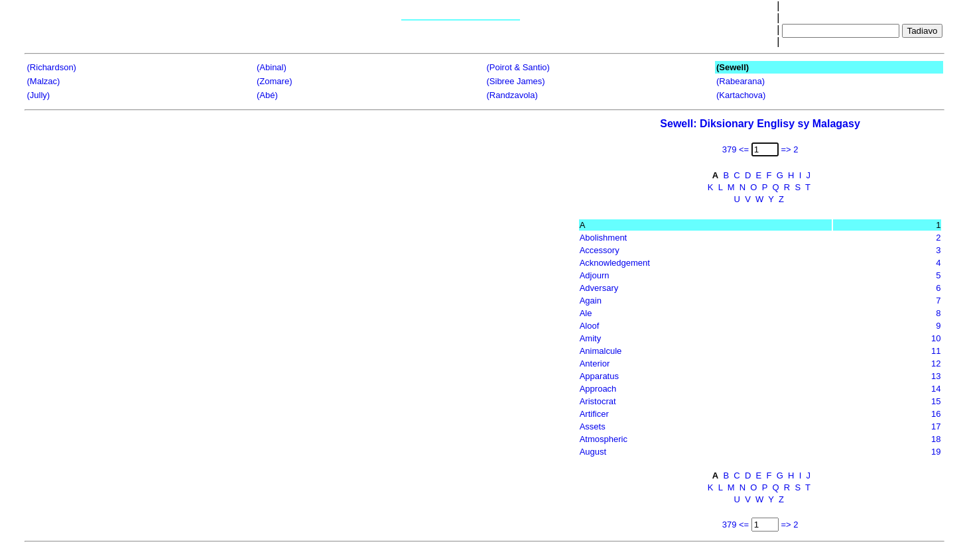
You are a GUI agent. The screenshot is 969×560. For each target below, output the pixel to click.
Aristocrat (598, 401)
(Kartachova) (741, 95)
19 (936, 452)
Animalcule (601, 351)
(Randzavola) (512, 95)
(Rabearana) (741, 81)
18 (936, 439)
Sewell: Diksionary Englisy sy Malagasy (760, 124)
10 (936, 338)
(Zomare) (274, 81)
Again (591, 301)
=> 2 (789, 149)
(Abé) (267, 95)
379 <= (736, 149)
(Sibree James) (516, 81)
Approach (598, 389)
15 (936, 401)
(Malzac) (44, 81)
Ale (586, 313)
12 (936, 364)
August (593, 452)
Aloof (590, 326)
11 (936, 351)
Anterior (595, 364)
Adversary (599, 288)
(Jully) (39, 95)
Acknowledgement (615, 263)
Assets (593, 426)
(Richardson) (52, 67)
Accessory (600, 250)
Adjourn (595, 275)
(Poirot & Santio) (518, 67)
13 (936, 376)
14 (936, 389)
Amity (591, 338)
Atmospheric (604, 439)
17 (936, 426)
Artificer (594, 414)
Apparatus (599, 376)
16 (936, 414)
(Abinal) (272, 67)
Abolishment (604, 238)
